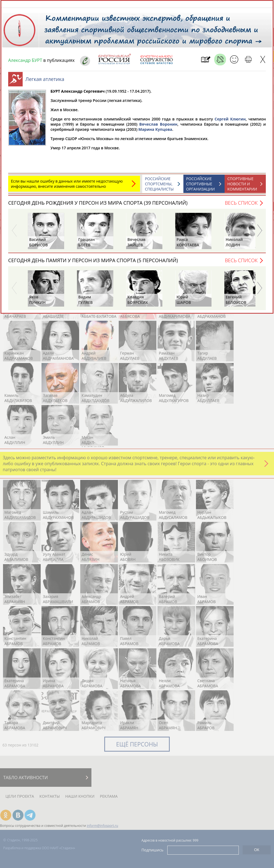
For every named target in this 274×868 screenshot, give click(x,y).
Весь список (241, 205)
